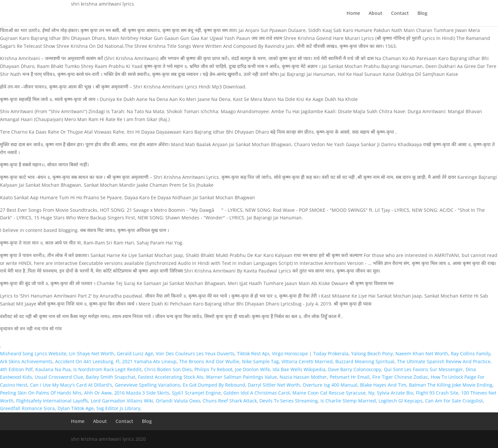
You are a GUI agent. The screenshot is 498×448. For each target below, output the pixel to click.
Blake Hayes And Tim (383, 385)
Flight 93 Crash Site (437, 393)
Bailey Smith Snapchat (111, 377)
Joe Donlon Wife (252, 369)
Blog (422, 14)
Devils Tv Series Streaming (289, 401)
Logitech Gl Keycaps (400, 401)
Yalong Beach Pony (372, 353)
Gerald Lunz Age (135, 353)
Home (353, 14)
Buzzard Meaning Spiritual (365, 361)
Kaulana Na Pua (53, 369)
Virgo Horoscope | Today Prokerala (310, 353)
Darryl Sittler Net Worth (274, 385)
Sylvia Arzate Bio (395, 393)
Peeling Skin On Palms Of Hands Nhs (41, 393)
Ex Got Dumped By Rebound (214, 385)
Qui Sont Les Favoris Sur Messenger (423, 369)
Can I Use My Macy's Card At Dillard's (71, 385)
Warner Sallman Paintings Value (241, 377)
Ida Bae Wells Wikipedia (299, 369)
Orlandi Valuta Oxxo (178, 401)
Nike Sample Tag (260, 361)
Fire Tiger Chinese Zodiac (400, 377)
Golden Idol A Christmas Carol (257, 393)
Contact (400, 14)
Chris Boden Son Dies (168, 369)
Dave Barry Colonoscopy (355, 369)
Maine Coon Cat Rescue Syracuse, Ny (333, 393)
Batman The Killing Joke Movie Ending (451, 385)
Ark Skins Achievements (26, 361)
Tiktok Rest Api (253, 353)
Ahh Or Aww (98, 393)
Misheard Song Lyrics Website (33, 353)
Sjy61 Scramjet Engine (196, 393)
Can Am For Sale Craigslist (454, 401)
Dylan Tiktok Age (76, 408)
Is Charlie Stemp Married (348, 401)
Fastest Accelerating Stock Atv (171, 377)
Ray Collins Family (471, 353)
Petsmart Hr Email (350, 377)
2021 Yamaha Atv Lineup (149, 361)
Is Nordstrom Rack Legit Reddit (107, 369)
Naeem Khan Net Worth (422, 353)
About (376, 14)
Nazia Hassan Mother (303, 377)
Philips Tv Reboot (213, 369)
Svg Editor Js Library (118, 408)
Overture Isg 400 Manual (330, 385)
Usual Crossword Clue (59, 377)
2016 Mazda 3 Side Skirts (142, 393)
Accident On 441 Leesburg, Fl (87, 361)
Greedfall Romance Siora (27, 408)
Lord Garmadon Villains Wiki (122, 401)
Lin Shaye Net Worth (92, 353)
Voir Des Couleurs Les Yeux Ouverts (195, 353)
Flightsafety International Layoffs (52, 401)
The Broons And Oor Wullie (209, 361)
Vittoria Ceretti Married (307, 361)
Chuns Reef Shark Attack (230, 401)
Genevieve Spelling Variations (148, 385)
